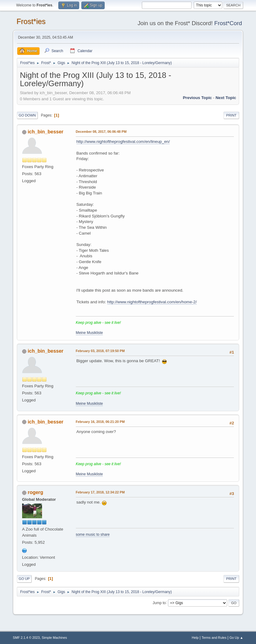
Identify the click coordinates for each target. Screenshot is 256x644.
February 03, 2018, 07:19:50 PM (100, 351)
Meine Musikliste (89, 333)
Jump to (159, 603)
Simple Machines (54, 638)
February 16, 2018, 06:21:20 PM (100, 422)
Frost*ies (31, 21)
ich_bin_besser (45, 132)
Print (231, 115)
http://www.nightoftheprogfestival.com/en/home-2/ (152, 302)
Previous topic (198, 98)
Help (195, 638)
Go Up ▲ (236, 638)
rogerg (35, 492)
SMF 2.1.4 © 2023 (26, 638)
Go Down (27, 115)
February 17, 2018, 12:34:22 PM (100, 492)
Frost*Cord (228, 23)
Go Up (24, 579)
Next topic (226, 98)
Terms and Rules (214, 638)
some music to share (93, 535)
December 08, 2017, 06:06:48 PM (101, 132)
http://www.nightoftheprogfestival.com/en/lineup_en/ (123, 142)
